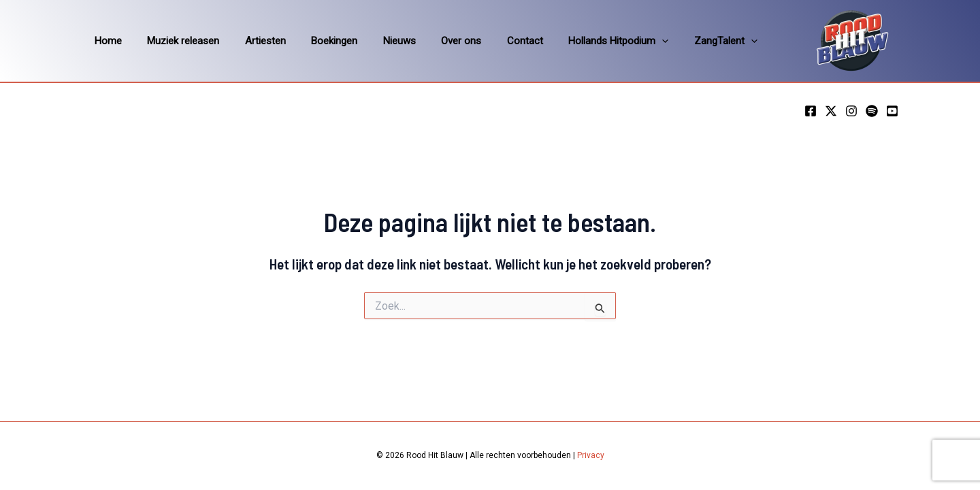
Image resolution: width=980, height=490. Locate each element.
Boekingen (316, 41)
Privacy (591, 455)
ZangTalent (682, 41)
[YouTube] (892, 111)
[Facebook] (811, 111)
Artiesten (252, 41)
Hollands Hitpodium (580, 41)
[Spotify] (872, 111)
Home (105, 41)
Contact (492, 41)
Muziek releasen (176, 41)
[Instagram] (851, 111)
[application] (624, 41)
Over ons (433, 41)
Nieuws (376, 41)
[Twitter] (831, 111)
